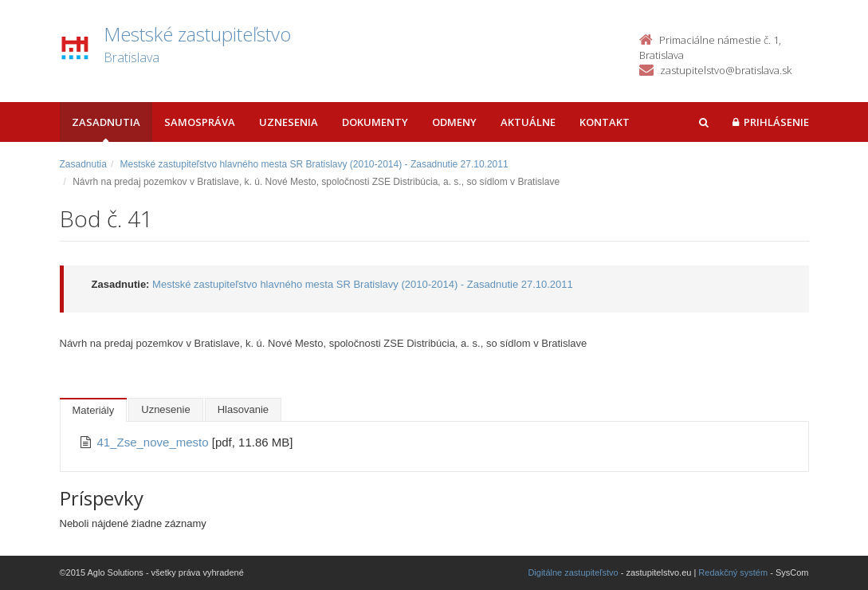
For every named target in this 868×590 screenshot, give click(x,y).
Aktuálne (528, 122)
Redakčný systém (733, 572)
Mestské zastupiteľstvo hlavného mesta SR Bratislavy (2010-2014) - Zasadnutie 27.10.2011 (314, 164)
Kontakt (605, 122)
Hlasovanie (243, 409)
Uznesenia (289, 122)
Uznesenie (165, 409)
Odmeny (454, 122)
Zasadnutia (106, 122)
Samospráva (200, 122)
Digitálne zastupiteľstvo (573, 572)
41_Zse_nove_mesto (155, 442)
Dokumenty (375, 122)
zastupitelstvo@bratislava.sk (726, 70)
